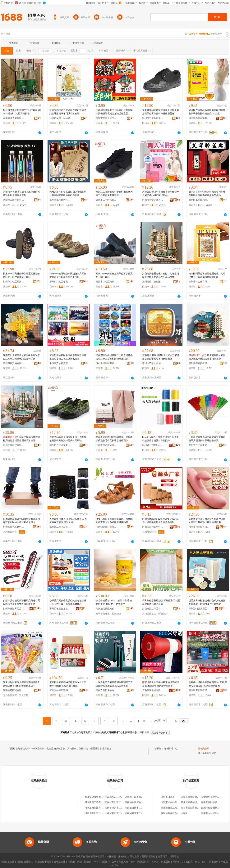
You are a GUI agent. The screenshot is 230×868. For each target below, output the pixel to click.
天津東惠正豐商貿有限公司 (215, 797)
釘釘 (204, 862)
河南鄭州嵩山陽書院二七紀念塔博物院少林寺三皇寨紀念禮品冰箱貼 (114, 357)
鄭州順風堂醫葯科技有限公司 (60, 200)
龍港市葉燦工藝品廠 (60, 118)
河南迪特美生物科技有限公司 (106, 609)
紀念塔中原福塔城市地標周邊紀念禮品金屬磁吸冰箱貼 (21, 439)
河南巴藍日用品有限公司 (106, 690)
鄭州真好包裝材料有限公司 (14, 527)
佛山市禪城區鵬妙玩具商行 (106, 363)
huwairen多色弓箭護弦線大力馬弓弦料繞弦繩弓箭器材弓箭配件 (160, 439)
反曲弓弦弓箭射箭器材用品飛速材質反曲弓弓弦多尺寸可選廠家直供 (21, 602)
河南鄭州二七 (171, 749)
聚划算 (88, 862)
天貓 (80, 862)
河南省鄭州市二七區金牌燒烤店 (141, 813)
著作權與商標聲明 (95, 857)
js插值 (184, 813)
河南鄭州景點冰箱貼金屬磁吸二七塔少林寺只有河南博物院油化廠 (207, 275)
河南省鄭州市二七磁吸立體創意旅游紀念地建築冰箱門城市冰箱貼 (68, 112)
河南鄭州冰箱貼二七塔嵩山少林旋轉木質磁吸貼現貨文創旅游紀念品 (114, 112)
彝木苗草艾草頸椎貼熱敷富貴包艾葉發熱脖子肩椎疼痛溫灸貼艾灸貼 (207, 194)
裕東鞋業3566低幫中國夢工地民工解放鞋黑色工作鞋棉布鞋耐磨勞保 (161, 112)
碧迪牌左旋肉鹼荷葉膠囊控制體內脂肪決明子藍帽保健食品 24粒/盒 (207, 112)
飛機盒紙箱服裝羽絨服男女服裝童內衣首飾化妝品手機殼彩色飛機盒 (21, 521)
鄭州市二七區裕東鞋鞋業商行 (153, 118)
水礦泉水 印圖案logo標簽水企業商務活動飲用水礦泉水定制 (21, 194)
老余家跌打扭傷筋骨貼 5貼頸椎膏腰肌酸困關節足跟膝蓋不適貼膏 (68, 194)
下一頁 (141, 721)
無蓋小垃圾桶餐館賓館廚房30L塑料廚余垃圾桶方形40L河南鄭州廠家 (208, 684)
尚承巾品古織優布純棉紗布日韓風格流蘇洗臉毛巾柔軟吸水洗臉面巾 (114, 439)
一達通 (224, 862)
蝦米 (133, 862)
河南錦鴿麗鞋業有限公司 (106, 527)
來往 (197, 862)
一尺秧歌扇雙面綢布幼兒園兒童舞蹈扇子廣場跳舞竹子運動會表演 (207, 439)
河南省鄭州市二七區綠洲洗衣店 (141, 808)
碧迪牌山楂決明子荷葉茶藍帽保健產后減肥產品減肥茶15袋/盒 (161, 194)
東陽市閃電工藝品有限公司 (106, 118)
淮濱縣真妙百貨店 (59, 363)
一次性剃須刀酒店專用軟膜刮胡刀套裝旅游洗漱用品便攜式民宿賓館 (114, 684)
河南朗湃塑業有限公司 (199, 690)
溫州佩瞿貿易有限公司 (14, 363)
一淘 (96, 862)
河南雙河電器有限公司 (153, 690)
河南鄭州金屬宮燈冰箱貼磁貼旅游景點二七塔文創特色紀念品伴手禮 (21, 357)
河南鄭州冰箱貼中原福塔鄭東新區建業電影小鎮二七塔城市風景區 (68, 357)
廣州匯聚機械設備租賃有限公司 (197, 802)
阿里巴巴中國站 (43, 862)
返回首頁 (145, 732)
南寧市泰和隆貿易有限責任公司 (197, 797)
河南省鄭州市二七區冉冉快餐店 (121, 808)
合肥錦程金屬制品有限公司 (215, 808)
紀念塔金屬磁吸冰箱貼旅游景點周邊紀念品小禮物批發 (207, 357)
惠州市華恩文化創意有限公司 (153, 363)
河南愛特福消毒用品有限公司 (60, 690)
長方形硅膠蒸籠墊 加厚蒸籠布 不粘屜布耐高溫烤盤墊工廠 (161, 602)
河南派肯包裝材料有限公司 (153, 527)
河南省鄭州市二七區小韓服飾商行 (122, 813)
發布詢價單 (204, 749)
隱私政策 (135, 857)
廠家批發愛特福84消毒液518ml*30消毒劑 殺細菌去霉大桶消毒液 (68, 684)
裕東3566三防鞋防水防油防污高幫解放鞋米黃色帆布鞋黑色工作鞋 (68, 275)
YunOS (155, 862)
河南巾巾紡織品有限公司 (106, 445)
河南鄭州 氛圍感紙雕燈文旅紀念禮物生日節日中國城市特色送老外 (161, 357)
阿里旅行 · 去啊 (108, 862)
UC (182, 862)
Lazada (115, 865)
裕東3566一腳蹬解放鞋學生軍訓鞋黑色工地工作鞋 (114, 275)
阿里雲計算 (143, 862)
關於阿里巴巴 (149, 857)
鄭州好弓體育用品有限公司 (153, 445)
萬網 (175, 862)
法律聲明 (111, 857)
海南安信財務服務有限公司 (215, 802)
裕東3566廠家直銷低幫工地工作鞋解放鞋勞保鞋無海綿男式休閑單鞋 (68, 439)
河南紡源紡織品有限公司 (153, 609)
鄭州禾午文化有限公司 (199, 282)
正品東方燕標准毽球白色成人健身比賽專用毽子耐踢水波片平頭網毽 (207, 602)
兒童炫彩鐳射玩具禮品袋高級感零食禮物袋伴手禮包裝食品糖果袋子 (21, 684)
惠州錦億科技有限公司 (153, 282)
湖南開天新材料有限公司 (214, 813)
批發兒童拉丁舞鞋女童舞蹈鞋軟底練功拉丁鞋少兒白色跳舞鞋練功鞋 (114, 521)
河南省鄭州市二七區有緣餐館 (120, 802)
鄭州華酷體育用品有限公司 (14, 609)
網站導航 (174, 857)
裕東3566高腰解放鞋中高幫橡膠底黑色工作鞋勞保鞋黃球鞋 (114, 194)
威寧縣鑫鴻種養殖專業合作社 (176, 813)
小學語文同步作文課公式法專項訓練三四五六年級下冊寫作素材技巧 (68, 602)
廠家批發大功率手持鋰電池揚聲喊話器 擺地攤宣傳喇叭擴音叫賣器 (161, 684)
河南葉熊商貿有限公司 (199, 527)
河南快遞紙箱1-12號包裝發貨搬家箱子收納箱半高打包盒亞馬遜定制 (160, 521)
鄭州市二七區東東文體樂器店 (199, 445)
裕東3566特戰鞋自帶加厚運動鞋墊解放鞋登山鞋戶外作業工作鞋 (21, 275)
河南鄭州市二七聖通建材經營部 (121, 797)
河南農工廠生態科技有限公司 (14, 200)
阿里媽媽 (123, 862)
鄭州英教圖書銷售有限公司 (60, 609)
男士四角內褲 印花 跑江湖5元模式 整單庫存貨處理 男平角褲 (68, 521)
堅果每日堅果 (168, 797)
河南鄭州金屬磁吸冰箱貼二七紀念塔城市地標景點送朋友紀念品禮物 (161, 275)
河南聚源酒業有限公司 (14, 118)
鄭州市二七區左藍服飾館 (60, 527)
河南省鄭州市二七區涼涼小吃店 (101, 813)
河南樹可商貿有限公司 (14, 690)
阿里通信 (166, 862)
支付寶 (189, 862)
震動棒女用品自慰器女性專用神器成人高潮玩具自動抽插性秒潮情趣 (207, 521)
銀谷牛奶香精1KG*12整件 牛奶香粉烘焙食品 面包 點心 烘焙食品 (114, 602)
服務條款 (123, 857)
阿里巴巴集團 (7, 862)
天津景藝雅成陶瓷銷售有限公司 (177, 808)
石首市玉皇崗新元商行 (192, 808)
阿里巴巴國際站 (25, 862)
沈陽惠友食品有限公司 (172, 802)
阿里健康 (214, 862)
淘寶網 (71, 862)
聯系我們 (163, 857)
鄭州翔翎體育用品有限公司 (199, 609)
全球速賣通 (60, 862)
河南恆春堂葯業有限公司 (199, 118)
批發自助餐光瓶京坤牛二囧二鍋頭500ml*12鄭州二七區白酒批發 (22, 112)
